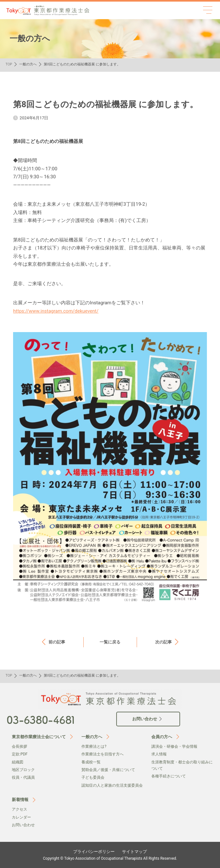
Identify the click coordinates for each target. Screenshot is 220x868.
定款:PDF (20, 754)
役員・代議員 (23, 777)
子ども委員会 (93, 777)
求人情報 (159, 754)
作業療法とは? (94, 746)
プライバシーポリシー (94, 852)
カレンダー (21, 817)
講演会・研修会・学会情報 (174, 746)
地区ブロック (23, 770)
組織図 (18, 762)
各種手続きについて (169, 776)
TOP (9, 64)
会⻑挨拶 (19, 746)
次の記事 (163, 642)
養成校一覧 (91, 762)
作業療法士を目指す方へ (102, 754)
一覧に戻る (110, 642)
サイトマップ (134, 852)
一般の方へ (28, 64)
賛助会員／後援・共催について (108, 770)
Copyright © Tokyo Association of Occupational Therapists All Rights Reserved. (110, 858)
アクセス (19, 809)
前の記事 (57, 642)
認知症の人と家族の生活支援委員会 (112, 785)
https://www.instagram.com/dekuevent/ (56, 311)
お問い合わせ (23, 825)
